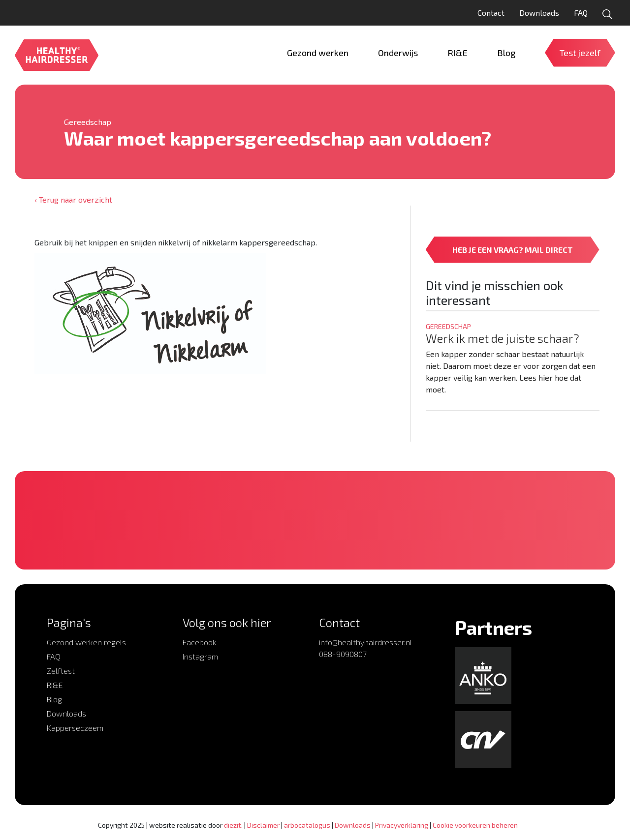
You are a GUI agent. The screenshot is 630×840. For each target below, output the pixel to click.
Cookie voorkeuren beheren (475, 825)
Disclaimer (263, 825)
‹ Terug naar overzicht (73, 199)
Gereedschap (88, 122)
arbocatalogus (307, 825)
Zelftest (61, 671)
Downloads (539, 13)
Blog (54, 699)
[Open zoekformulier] (607, 14)
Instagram (200, 656)
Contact (491, 13)
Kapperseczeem (75, 728)
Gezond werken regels (86, 642)
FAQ (581, 13)
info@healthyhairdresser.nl (365, 642)
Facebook (200, 642)
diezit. (233, 825)
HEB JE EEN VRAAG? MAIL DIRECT (513, 250)
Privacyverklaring (402, 825)
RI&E (55, 685)
